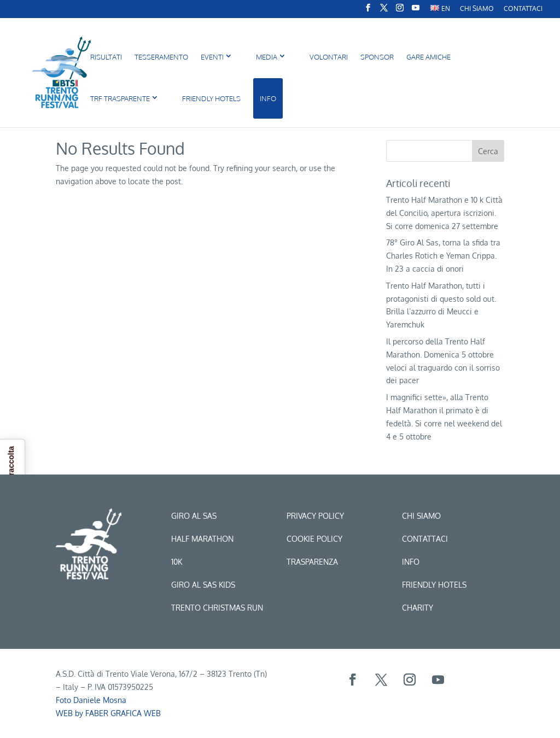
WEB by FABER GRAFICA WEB (108, 713)
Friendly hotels (434, 585)
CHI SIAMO (477, 9)
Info (411, 562)
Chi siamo (421, 516)
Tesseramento (161, 57)
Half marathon (202, 539)
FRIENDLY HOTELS (211, 98)
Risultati (106, 57)
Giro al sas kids (203, 585)
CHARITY (418, 608)
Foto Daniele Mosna (91, 700)
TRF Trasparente (120, 98)
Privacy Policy (315, 516)
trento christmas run (217, 608)
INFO (268, 98)
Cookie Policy (314, 539)
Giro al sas (194, 516)
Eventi (212, 57)
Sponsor (377, 57)
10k (177, 562)
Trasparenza (312, 562)
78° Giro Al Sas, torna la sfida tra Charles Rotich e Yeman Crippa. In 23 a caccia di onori (443, 256)
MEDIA (267, 57)
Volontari (329, 57)
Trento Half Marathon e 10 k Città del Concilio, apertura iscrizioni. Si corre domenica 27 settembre (444, 213)
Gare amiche (428, 57)
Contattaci (523, 9)
